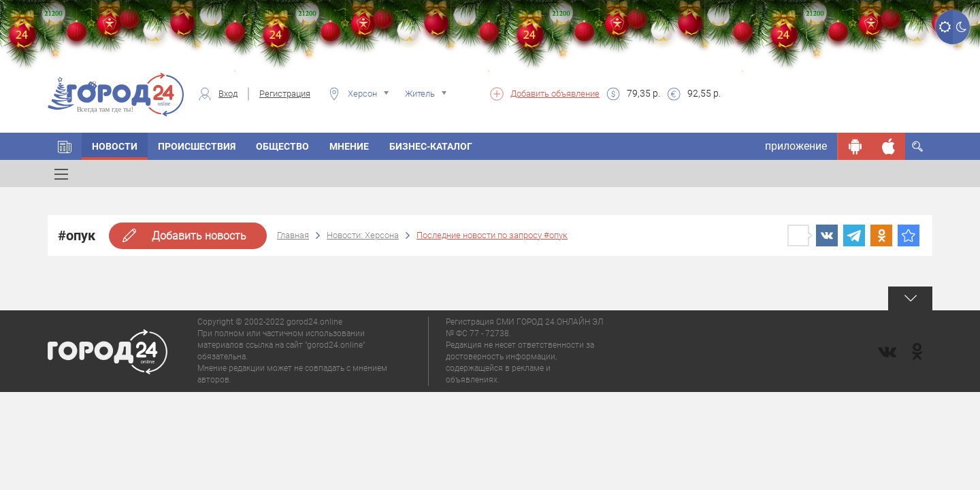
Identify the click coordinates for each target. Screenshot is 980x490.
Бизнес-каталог (431, 146)
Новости (115, 146)
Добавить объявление (555, 94)
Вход (228, 94)
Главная (293, 235)
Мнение (349, 146)
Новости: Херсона (363, 235)
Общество (282, 146)
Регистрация (285, 94)
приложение (796, 146)
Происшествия (197, 146)
